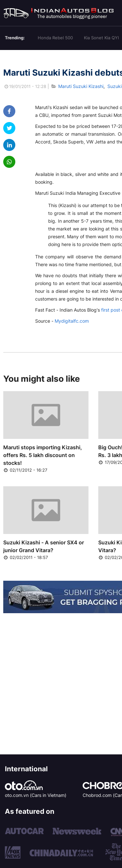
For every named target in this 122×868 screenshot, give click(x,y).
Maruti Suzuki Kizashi (81, 86)
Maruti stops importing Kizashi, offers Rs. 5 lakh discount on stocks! (43, 455)
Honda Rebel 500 (55, 38)
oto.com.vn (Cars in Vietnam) (36, 795)
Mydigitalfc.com (72, 321)
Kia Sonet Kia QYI (101, 38)
